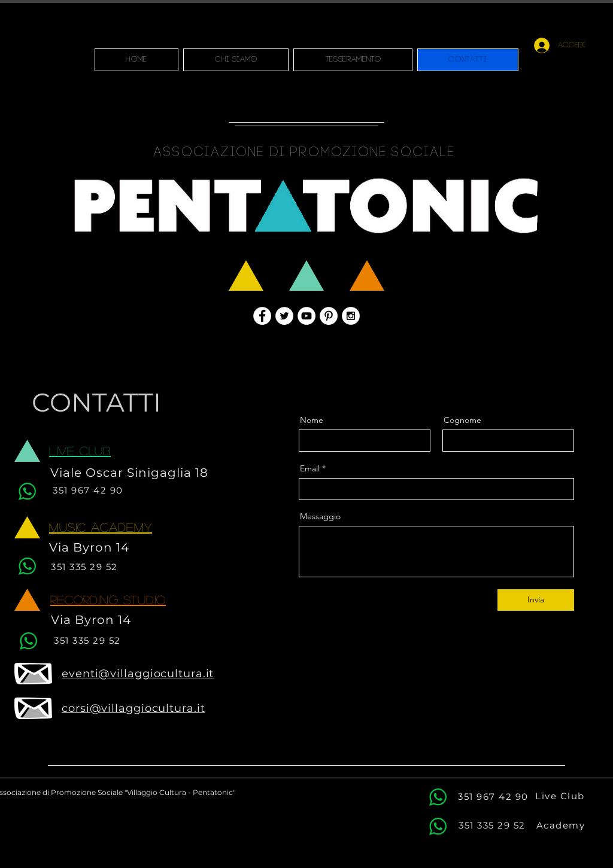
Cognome (462, 420)
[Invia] (536, 600)
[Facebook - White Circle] (262, 316)
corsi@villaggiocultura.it (133, 708)
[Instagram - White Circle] (351, 316)
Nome (312, 420)
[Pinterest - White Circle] (329, 316)
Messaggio (320, 516)
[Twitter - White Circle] (284, 316)
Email (310, 468)
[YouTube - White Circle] (306, 316)
